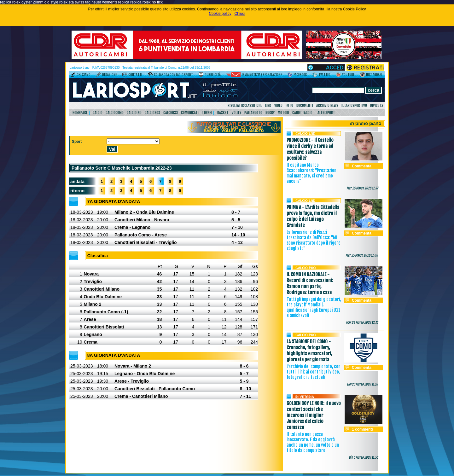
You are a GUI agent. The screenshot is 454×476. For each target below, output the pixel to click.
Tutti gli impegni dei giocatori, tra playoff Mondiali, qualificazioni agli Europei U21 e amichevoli (314, 307)
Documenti (305, 105)
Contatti (135, 75)
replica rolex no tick (146, 2)
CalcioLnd (134, 113)
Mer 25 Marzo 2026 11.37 (362, 188)
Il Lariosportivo (354, 105)
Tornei (207, 113)
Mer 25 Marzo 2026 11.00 (362, 255)
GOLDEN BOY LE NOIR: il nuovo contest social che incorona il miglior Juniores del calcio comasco (314, 415)
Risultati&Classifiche (245, 105)
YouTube (348, 75)
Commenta (362, 166)
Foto (289, 105)
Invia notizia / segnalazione (262, 75)
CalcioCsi (171, 113)
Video (278, 105)
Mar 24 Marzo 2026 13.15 (362, 322)
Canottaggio (302, 113)
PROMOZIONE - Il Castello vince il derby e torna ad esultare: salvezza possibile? (310, 149)
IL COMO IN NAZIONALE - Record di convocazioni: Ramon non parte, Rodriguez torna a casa (310, 283)
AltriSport (326, 113)
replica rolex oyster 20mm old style (29, 2)
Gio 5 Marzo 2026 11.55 (363, 457)
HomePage (80, 113)
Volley (236, 113)
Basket (223, 113)
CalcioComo (115, 113)
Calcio (98, 113)
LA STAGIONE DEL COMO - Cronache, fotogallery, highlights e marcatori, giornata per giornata (309, 351)
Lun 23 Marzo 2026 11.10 (362, 384)
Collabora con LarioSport (173, 75)
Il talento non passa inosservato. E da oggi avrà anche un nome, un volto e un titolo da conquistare (313, 442)
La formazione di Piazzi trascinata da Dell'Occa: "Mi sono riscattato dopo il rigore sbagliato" (314, 240)
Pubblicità (213, 75)
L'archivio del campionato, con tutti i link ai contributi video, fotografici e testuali (314, 372)
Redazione (109, 75)
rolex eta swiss (72, 2)
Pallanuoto (253, 113)
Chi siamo (84, 75)
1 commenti (362, 429)
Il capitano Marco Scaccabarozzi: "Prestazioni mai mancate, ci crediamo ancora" (312, 173)
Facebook (300, 75)
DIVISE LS (377, 105)
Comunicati (190, 113)
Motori (283, 113)
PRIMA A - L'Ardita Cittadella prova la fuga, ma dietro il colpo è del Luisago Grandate (313, 216)
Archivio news (327, 105)
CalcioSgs (152, 113)
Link (268, 105)
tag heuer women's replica (107, 2)
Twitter (324, 75)
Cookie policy (220, 14)
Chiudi (240, 14)
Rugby (270, 113)
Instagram (374, 75)
